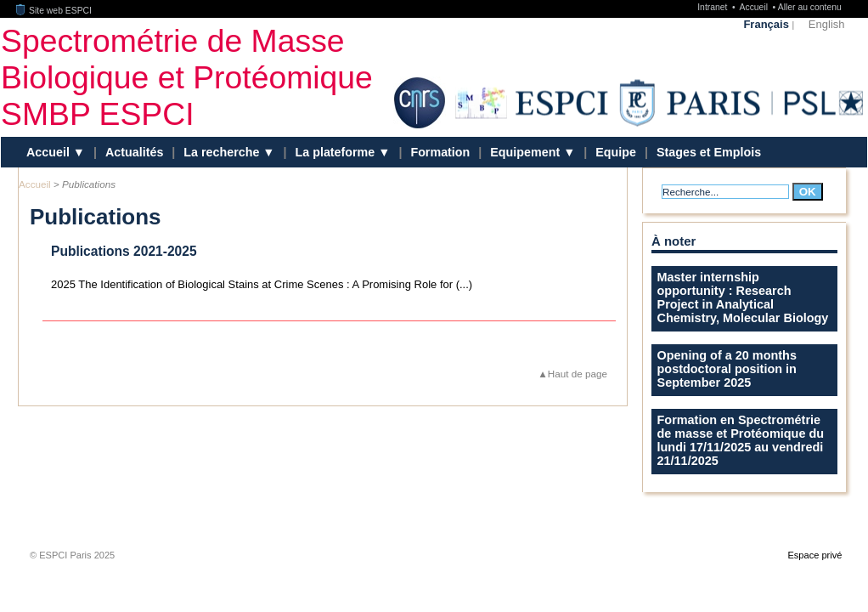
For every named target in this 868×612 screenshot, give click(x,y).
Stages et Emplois (709, 152)
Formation (440, 152)
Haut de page (578, 374)
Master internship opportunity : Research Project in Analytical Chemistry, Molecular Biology (743, 297)
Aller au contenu (810, 7)
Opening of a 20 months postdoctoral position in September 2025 (727, 369)
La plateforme (337, 152)
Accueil (755, 7)
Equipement (527, 152)
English (827, 24)
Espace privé (814, 555)
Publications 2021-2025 (124, 251)
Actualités (134, 152)
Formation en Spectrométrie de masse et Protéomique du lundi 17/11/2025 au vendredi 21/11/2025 (741, 440)
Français (766, 24)
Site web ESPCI (54, 11)
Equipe (616, 152)
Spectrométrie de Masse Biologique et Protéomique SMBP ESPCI (187, 76)
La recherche (223, 152)
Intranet (713, 7)
